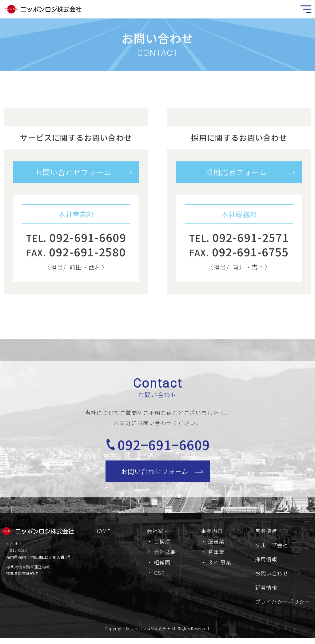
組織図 (162, 566)
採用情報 (266, 563)
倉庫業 (216, 556)
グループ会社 (271, 549)
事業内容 (212, 535)
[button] (76, 172)
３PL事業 (220, 566)
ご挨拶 (162, 545)
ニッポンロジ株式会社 (150, 632)
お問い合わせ (272, 577)
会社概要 (165, 556)
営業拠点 (266, 535)
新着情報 (266, 591)
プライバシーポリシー (283, 605)
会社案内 (158, 535)
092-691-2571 (251, 237)
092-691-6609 (88, 237)
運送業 (216, 545)
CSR (159, 577)
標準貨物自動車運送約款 (28, 570)
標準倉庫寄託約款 (22, 577)
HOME (102, 535)
